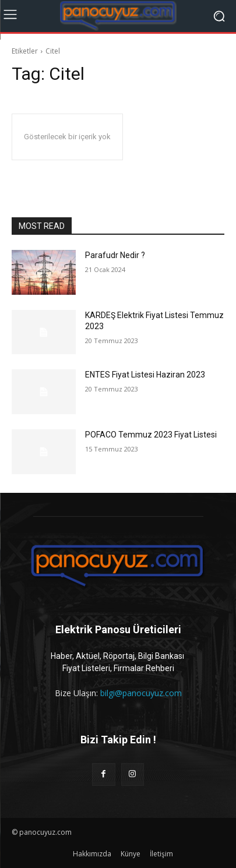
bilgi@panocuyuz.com (141, 693)
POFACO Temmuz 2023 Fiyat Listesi (151, 435)
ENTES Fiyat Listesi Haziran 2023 (145, 375)
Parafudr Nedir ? (115, 255)
